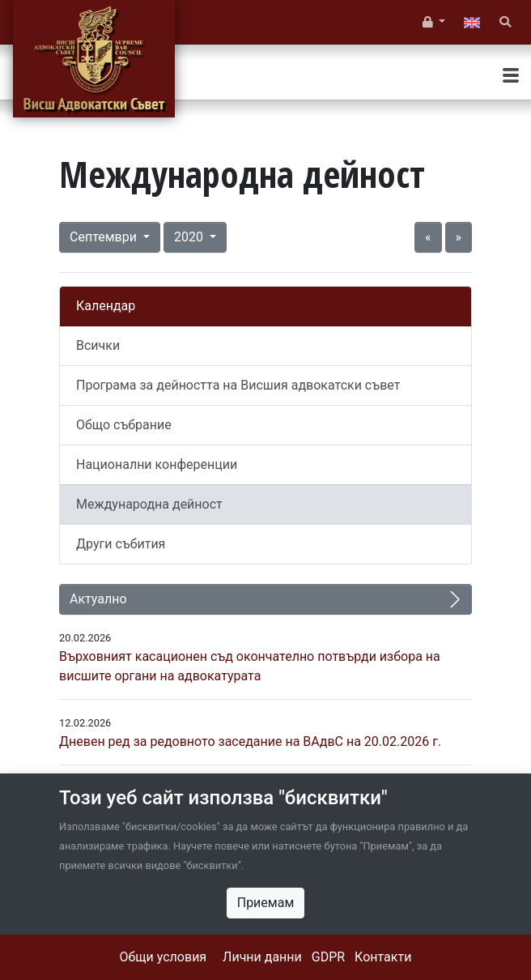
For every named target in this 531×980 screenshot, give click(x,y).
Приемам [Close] (266, 903)
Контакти (383, 957)
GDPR (328, 957)
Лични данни (262, 957)
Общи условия (164, 957)
